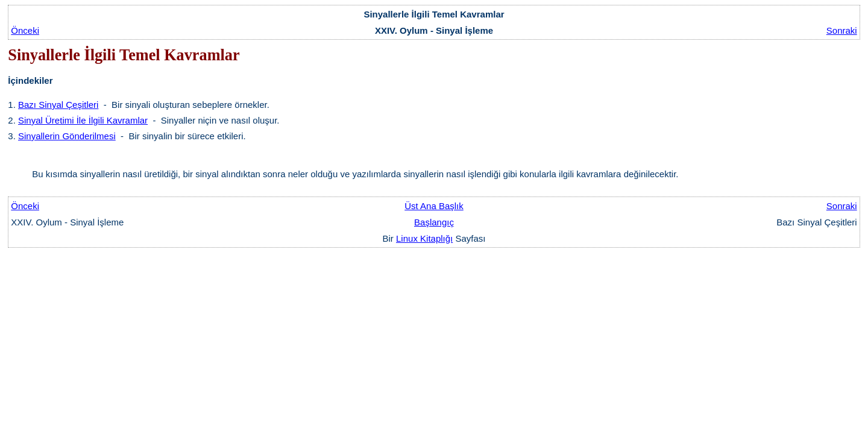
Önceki (25, 30)
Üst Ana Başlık (434, 206)
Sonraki (842, 30)
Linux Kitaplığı (424, 238)
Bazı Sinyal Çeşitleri (58, 105)
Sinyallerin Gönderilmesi (67, 136)
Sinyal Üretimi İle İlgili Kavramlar (83, 120)
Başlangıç (434, 222)
